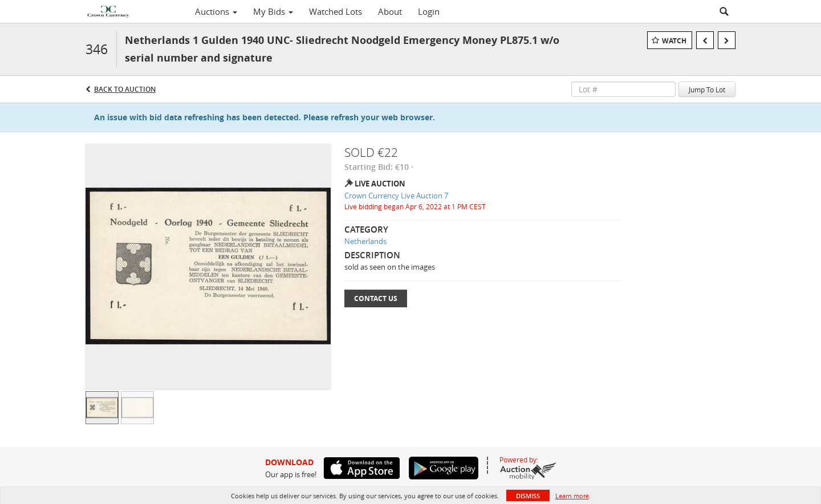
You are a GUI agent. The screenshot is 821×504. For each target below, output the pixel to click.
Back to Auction (125, 89)
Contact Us (376, 298)
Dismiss (528, 496)
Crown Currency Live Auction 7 (396, 196)
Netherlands (365, 241)
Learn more (572, 496)
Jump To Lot (707, 90)
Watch (674, 41)
